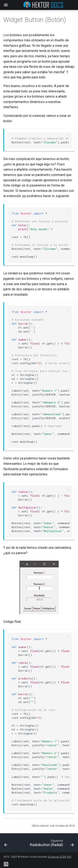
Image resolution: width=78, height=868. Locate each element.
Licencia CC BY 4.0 (59, 857)
